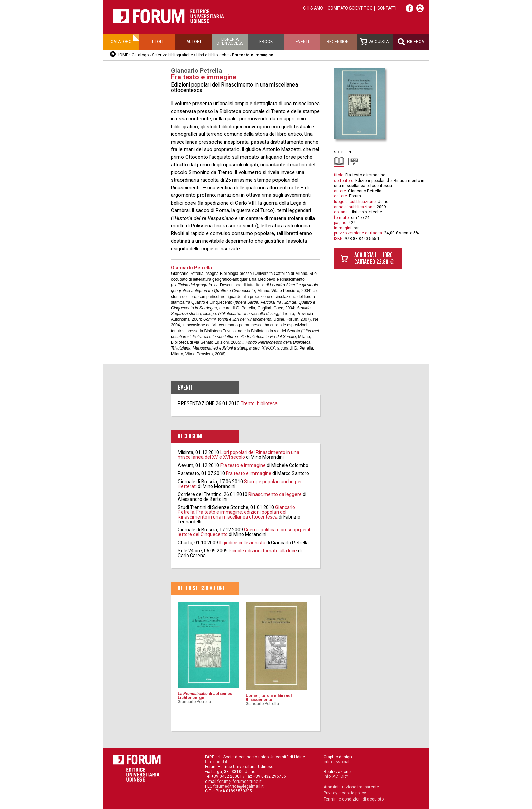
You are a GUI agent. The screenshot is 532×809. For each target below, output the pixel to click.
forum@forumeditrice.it (240, 782)
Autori (194, 42)
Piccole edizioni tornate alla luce (263, 551)
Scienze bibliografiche (173, 55)
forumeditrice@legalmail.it (239, 786)
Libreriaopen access (230, 41)
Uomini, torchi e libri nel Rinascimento (269, 698)
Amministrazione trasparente (351, 787)
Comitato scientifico (350, 8)
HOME (122, 55)
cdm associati (337, 762)
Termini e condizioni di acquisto (354, 799)
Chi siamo (313, 8)
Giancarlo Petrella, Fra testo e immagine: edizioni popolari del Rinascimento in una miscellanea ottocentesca (236, 512)
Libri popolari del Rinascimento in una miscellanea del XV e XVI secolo (239, 455)
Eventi (302, 42)
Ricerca (411, 42)
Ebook (266, 42)
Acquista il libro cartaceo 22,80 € (374, 258)
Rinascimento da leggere (275, 494)
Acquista (374, 42)
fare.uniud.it (216, 762)
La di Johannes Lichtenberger (205, 696)
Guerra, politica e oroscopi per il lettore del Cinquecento (244, 532)
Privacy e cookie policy (345, 793)
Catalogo (121, 42)
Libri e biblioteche (213, 55)
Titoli (157, 42)
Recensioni (338, 42)
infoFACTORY (336, 776)
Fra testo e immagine (243, 465)
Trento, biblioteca (259, 403)
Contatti (387, 8)
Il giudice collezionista (242, 543)
